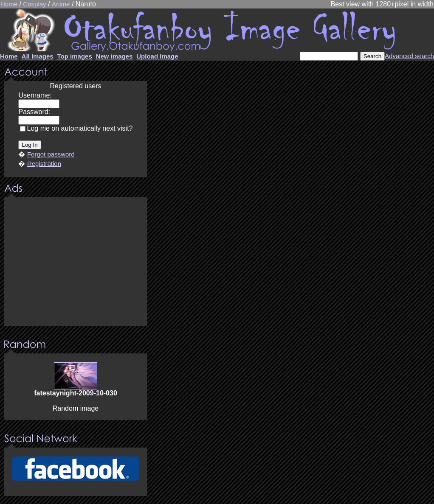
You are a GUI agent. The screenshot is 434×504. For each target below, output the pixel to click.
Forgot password (51, 154)
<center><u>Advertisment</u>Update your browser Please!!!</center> (76, 262)
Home (9, 4)
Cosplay (34, 4)
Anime (61, 4)
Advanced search (409, 56)
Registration (44, 164)
